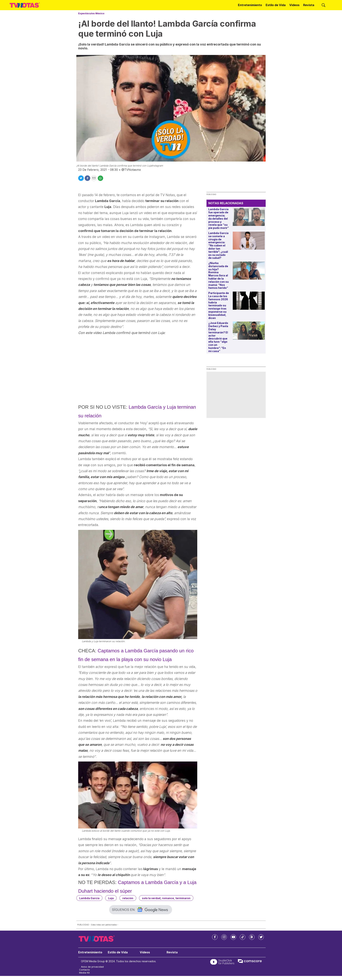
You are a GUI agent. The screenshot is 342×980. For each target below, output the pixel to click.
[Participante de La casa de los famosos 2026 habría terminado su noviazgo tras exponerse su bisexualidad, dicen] (249, 301)
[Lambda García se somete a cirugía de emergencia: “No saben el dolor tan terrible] (249, 241)
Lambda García (89, 898)
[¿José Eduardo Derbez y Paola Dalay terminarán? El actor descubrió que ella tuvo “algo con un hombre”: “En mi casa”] (249, 331)
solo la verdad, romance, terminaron (166, 898)
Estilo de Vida (276, 5)
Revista (309, 5)
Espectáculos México (91, 13)
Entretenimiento (250, 5)
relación (128, 898)
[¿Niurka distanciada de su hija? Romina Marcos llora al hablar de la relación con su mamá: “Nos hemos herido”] (249, 271)
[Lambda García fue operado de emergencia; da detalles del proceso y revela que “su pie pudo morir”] (249, 217)
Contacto (84, 970)
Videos (294, 5)
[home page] (25, 5)
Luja (111, 898)
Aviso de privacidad (92, 967)
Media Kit (84, 973)
